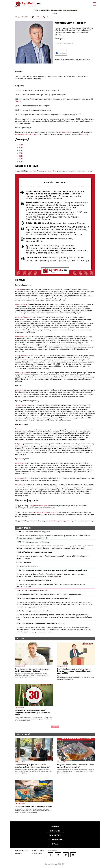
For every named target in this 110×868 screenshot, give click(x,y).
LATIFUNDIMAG (35, 853)
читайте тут (84, 134)
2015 (21, 150)
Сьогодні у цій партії (23, 373)
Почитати (55, 831)
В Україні (19, 444)
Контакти (18, 853)
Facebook (61, 53)
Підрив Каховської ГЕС (41, 10)
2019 (21, 162)
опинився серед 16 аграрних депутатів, (44, 512)
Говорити (19, 429)
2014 (21, 147)
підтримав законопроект (39, 506)
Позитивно (19, 463)
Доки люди (20, 390)
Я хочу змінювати (22, 356)
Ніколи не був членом (24, 317)
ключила (49, 171)
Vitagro (18, 101)
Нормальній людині (23, 336)
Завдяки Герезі (21, 405)
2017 (21, 156)
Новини (55, 827)
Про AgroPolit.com (21, 850)
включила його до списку (56, 521)
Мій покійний (20, 485)
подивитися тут (67, 132)
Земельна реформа (70, 10)
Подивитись (55, 835)
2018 (21, 159)
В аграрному (20, 478)
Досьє (55, 844)
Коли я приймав (21, 304)
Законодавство (55, 839)
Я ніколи (19, 289)
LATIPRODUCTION (36, 850)
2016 (21, 153)
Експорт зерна (56, 10)
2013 (21, 145)
